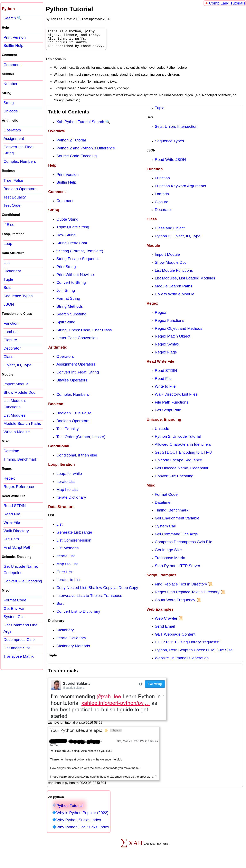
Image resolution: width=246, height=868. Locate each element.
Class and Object (170, 232)
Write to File (165, 390)
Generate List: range (74, 536)
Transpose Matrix (170, 562)
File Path (11, 539)
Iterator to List (68, 584)
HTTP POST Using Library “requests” (187, 646)
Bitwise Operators (72, 384)
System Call (165, 530)
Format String (68, 302)
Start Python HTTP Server (178, 570)
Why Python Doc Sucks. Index (83, 831)
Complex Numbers (73, 399)
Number (10, 84)
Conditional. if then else (77, 459)
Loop (8, 244)
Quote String (67, 223)
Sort (60, 607)
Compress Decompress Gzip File (184, 546)
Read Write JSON (170, 164)
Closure (162, 206)
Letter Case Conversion (77, 342)
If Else (9, 225)
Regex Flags (166, 356)
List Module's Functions (15, 404)
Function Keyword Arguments (181, 190)
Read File (163, 383)
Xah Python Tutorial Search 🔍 (83, 126)
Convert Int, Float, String (78, 376)
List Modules (15, 415)
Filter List (64, 576)
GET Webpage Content (175, 638)
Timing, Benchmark (172, 514)
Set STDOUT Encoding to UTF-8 (183, 456)
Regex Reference (19, 487)
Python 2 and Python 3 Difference (86, 152)
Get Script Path (168, 414)
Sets (7, 288)
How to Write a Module (175, 298)
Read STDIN (166, 375)
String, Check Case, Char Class (84, 334)
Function (162, 182)
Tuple (160, 112)
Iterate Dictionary (71, 501)
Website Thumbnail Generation (182, 662)
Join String (66, 294)
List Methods (68, 552)
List (59, 528)
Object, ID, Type (17, 365)
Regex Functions (170, 325)
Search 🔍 (13, 18)
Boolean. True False (74, 417)
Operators (65, 361)
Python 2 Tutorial (71, 144)
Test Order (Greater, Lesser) (81, 441)
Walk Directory (16, 531)
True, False (13, 180)
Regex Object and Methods (179, 333)
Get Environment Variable (177, 522)
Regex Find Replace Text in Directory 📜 (190, 596)
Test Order (13, 205)
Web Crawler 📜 (169, 622)
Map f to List (67, 494)
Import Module (167, 258)
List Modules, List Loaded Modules (185, 282)
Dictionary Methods (73, 650)
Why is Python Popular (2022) (82, 817)
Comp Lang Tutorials (227, 3)
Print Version (68, 179)
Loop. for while (69, 478)
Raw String (66, 239)
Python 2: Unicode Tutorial (178, 440)
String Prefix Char (72, 247)
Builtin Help (66, 186)
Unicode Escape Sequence (178, 464)
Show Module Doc (171, 266)
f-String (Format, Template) (80, 255)
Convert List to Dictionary (78, 615)
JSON (9, 304)
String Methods (70, 310)
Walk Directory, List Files (176, 398)
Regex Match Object (173, 340)
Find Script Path (17, 547)
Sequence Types (169, 145)
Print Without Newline (75, 279)
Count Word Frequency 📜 (178, 604)
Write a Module (17, 432)
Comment (65, 205)
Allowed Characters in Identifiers (183, 448)
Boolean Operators (73, 425)
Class (8, 357)
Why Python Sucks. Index (79, 824)
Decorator (163, 214)
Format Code (166, 498)
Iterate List (66, 486)
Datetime (163, 506)
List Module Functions (174, 274)
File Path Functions (172, 406)
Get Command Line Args (176, 538)
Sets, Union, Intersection (176, 131)
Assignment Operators (76, 368)
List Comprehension (74, 544)
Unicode (162, 433)
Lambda (162, 198)
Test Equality (68, 433)
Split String (66, 326)
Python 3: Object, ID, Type (178, 240)
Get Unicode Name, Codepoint (182, 472)
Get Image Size (168, 554)
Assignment (14, 138)
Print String (66, 271)
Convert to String (71, 287)
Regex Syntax (167, 348)
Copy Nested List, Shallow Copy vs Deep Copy (97, 592)
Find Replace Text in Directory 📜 (184, 588)
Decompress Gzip (19, 640)
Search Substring (71, 318)
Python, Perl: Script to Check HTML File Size (194, 654)
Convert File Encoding (174, 480)
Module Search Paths (174, 290)
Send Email (165, 630)
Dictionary (65, 634)
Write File (12, 522)
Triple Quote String (73, 231)
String (9, 103)
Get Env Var (14, 608)
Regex (160, 317)
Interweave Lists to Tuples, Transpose (89, 600)
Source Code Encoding (77, 160)
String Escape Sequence (78, 263)
